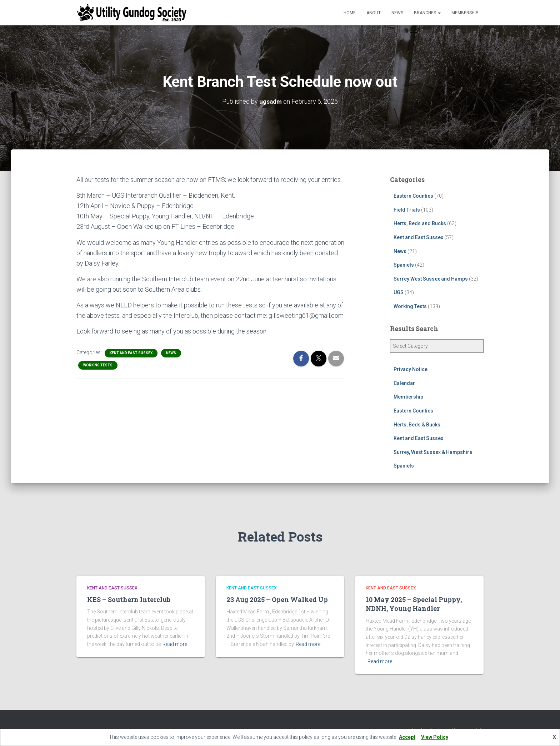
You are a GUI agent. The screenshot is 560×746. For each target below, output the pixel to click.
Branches (427, 13)
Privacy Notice (411, 369)
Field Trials (407, 210)
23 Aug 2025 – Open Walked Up (277, 599)
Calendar (404, 383)
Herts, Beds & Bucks (417, 424)
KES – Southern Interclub (129, 599)
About (374, 13)
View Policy (435, 737)
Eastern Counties (413, 196)
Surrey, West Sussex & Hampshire (433, 452)
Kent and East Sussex (131, 353)
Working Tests (98, 365)
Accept (407, 737)
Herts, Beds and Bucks (420, 223)
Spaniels (404, 265)
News (397, 13)
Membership (465, 13)
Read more (175, 644)
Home (350, 13)
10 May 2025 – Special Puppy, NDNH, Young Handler (414, 604)
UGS (399, 292)
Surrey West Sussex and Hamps (431, 279)
